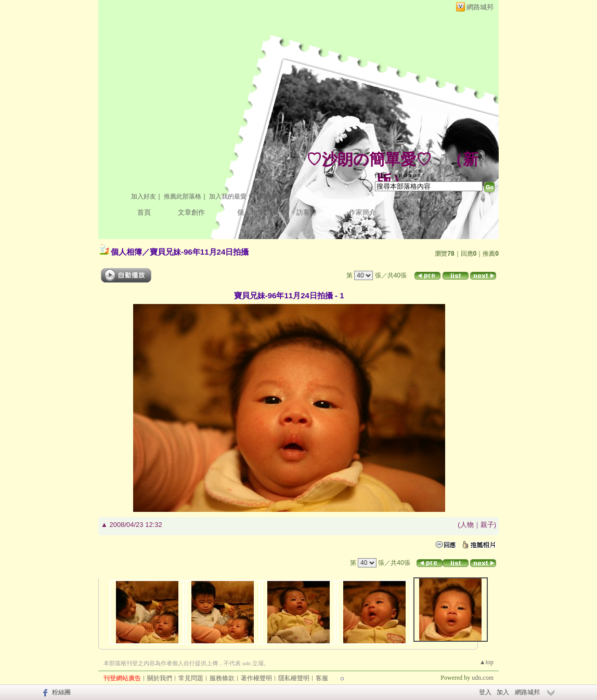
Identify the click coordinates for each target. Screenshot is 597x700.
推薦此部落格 (183, 196)
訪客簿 (307, 212)
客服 (322, 678)
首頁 (144, 212)
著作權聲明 (256, 678)
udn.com (483, 678)
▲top (486, 662)
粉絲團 (61, 692)
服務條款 (222, 678)
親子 (487, 525)
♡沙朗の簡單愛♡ (369, 159)
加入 (503, 692)
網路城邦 (480, 7)
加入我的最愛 (228, 196)
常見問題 (191, 678)
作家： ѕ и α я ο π (398, 175)
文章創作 (191, 212)
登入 (485, 692)
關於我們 (160, 678)
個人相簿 (251, 212)
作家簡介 (362, 212)
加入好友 (144, 196)
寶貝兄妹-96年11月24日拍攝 (199, 252)
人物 (467, 525)
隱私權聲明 (294, 678)
